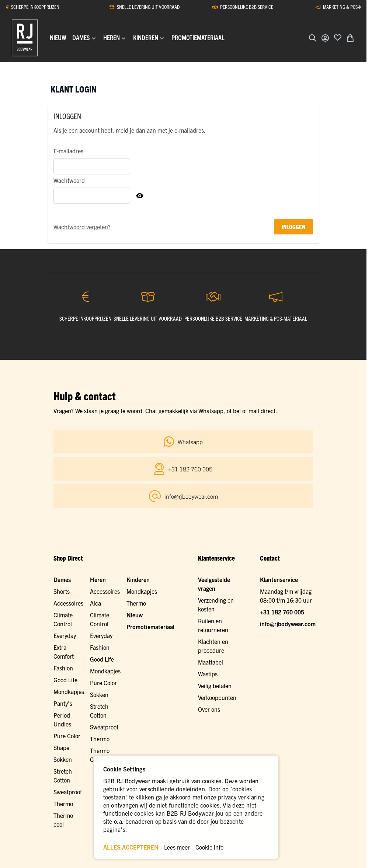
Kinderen (138, 579)
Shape (61, 747)
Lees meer (177, 847)
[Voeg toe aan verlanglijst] (338, 37)
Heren (98, 579)
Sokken (99, 694)
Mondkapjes (69, 691)
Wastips (208, 674)
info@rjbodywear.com (288, 624)
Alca (95, 603)
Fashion (63, 668)
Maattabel (211, 662)
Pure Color (67, 736)
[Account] (325, 38)
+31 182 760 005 (282, 612)
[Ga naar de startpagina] (25, 38)
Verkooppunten (217, 697)
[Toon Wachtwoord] (140, 196)
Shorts (62, 591)
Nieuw (135, 615)
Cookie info (209, 847)
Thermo (100, 739)
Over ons (209, 709)
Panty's (63, 703)
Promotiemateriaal (150, 627)
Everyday (65, 635)
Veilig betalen (215, 686)
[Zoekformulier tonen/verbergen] (313, 38)
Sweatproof (104, 727)
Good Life (65, 680)
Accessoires (68, 603)
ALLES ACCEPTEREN (131, 847)
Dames (62, 579)
